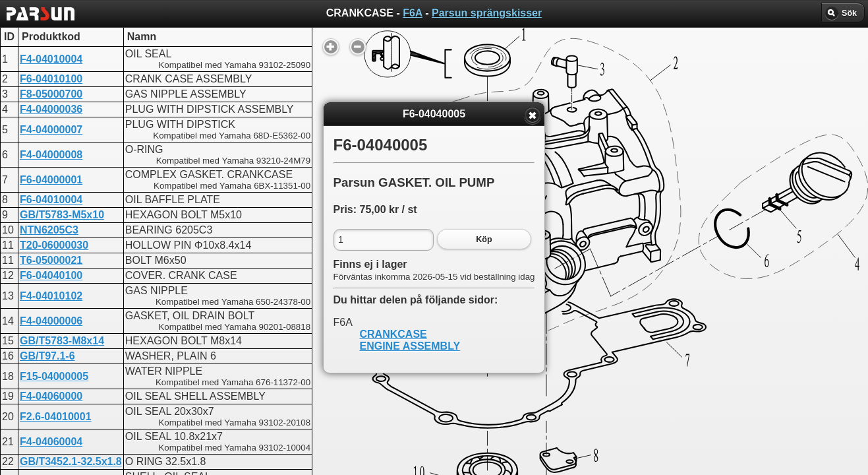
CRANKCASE (393, 334)
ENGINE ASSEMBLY (410, 346)
